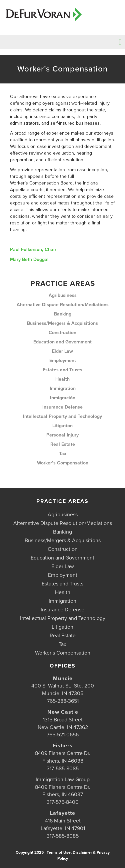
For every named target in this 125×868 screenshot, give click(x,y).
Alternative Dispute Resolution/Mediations (63, 305)
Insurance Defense (62, 407)
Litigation (62, 426)
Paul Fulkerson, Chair (33, 249)
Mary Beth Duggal (29, 259)
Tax (63, 454)
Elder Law (62, 351)
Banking (63, 314)
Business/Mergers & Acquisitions (62, 323)
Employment (63, 361)
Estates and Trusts (62, 370)
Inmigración (63, 398)
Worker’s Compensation (63, 463)
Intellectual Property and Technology (62, 416)
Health (62, 379)
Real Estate (63, 444)
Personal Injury (62, 435)
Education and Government (62, 342)
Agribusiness (63, 295)
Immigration (63, 388)
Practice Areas (63, 284)
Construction (62, 333)
